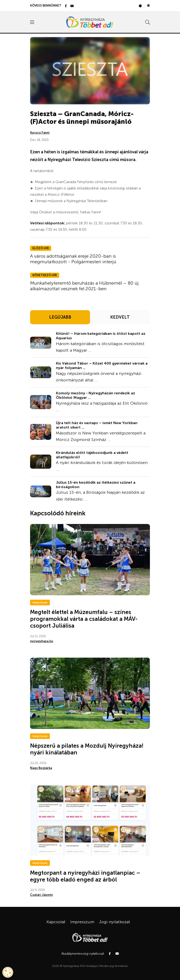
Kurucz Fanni (40, 133)
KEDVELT (120, 317)
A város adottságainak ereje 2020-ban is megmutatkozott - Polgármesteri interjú (73, 259)
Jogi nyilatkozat (115, 922)
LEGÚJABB (60, 317)
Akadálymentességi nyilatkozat (83, 954)
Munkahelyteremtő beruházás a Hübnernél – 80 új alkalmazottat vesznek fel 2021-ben (84, 286)
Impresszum (82, 922)
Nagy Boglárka (41, 768)
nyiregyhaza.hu (42, 641)
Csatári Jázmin (41, 895)
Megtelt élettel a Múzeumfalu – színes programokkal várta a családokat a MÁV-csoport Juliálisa (84, 619)
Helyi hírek (40, 603)
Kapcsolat (56, 922)
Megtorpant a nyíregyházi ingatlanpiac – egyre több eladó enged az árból (85, 876)
